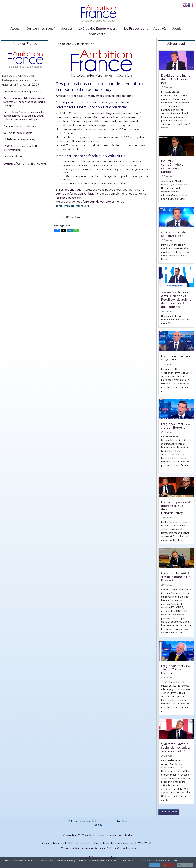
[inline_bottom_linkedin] (70, 231)
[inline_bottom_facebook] (57, 231)
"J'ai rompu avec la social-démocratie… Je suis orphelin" (175, 747)
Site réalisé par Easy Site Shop (98, 857)
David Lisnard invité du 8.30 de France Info (176, 79)
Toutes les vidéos (169, 812)
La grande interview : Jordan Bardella (176, 426)
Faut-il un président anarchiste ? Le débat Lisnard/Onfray (176, 507)
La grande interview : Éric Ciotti (176, 358)
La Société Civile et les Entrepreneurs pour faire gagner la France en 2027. (21, 80)
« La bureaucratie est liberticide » (174, 234)
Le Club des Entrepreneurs (98, 28)
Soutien (178, 28)
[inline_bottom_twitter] (64, 231)
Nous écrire (97, 34)
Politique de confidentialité (84, 821)
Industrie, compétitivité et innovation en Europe (173, 166)
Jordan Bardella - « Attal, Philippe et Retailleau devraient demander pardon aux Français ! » (176, 299)
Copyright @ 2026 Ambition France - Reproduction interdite (98, 835)
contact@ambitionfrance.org (25, 163)
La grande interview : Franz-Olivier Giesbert (176, 669)
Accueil (16, 28)
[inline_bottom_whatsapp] (76, 231)
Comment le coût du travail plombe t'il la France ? (176, 577)
